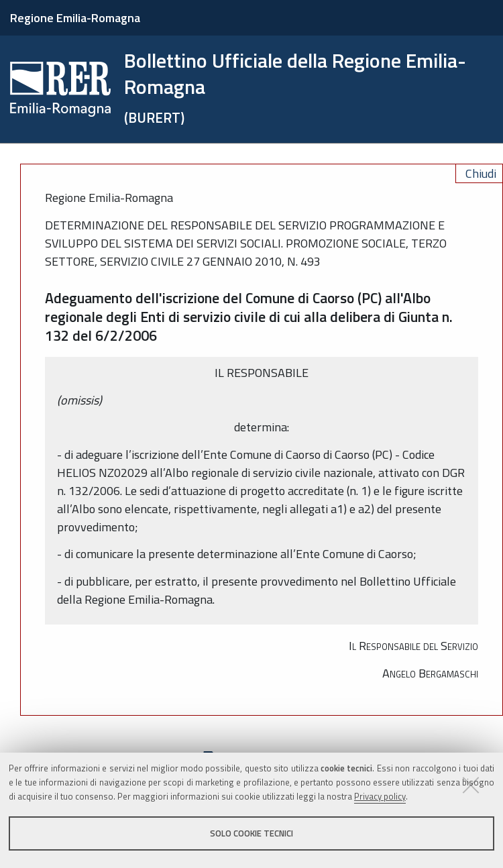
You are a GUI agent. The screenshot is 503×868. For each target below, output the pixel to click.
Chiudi (481, 173)
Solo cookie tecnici (251, 833)
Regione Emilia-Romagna (75, 18)
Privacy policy (380, 796)
